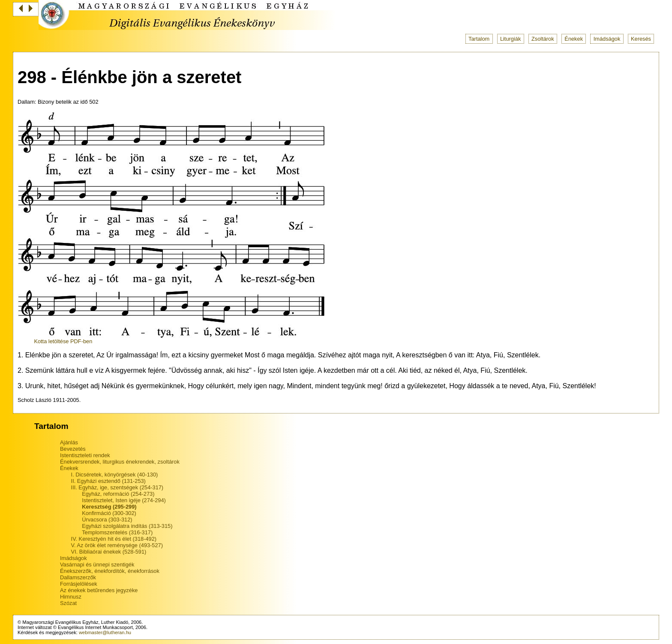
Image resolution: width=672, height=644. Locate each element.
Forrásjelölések (79, 584)
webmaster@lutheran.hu (105, 632)
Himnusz (71, 597)
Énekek (574, 39)
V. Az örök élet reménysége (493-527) (117, 545)
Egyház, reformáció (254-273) (118, 494)
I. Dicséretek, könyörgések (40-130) (115, 475)
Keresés (641, 39)
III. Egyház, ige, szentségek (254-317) (117, 487)
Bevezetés (73, 449)
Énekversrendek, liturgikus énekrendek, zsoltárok (120, 462)
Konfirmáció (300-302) (109, 513)
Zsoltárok (543, 39)
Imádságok (607, 39)
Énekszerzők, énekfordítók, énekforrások (110, 571)
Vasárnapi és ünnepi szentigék (97, 565)
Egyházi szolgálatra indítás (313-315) (127, 526)
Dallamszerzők (78, 577)
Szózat (68, 603)
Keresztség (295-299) (109, 507)
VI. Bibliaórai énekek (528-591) (109, 552)
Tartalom (479, 39)
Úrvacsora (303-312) (107, 520)
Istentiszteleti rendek (85, 455)
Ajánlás (69, 442)
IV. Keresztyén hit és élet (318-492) (114, 539)
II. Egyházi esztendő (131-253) (108, 481)
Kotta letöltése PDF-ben (63, 341)
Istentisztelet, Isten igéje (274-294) (124, 500)
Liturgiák (510, 39)
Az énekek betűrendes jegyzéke (99, 590)
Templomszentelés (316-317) (117, 532)
